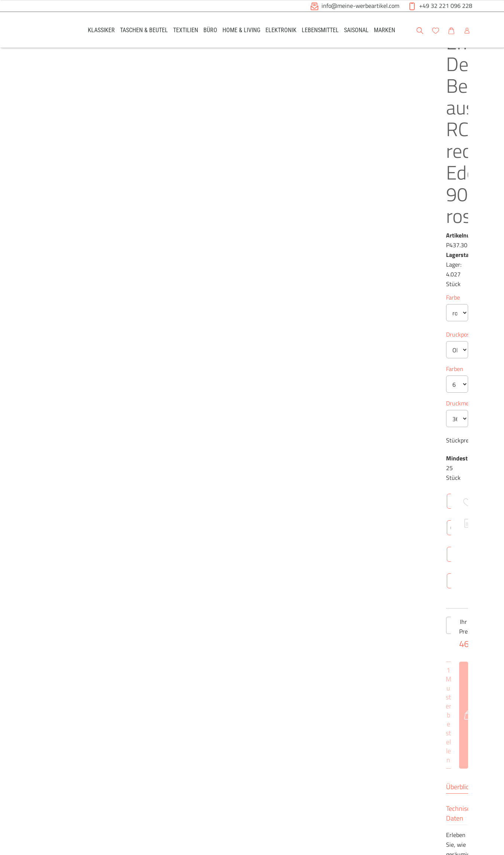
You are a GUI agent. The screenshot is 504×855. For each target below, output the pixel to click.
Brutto (307, 574)
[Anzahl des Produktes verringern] (226, 376)
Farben (227, 228)
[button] (491, 30)
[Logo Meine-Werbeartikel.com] (50, 31)
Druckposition (236, 194)
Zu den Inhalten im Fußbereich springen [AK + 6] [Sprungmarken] (0, 0)
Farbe (226, 157)
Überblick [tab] (232, 438)
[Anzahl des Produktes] (252, 376)
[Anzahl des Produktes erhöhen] (278, 376)
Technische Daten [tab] (280, 438)
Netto (282, 574)
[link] (101, 30)
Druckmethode (237, 263)
